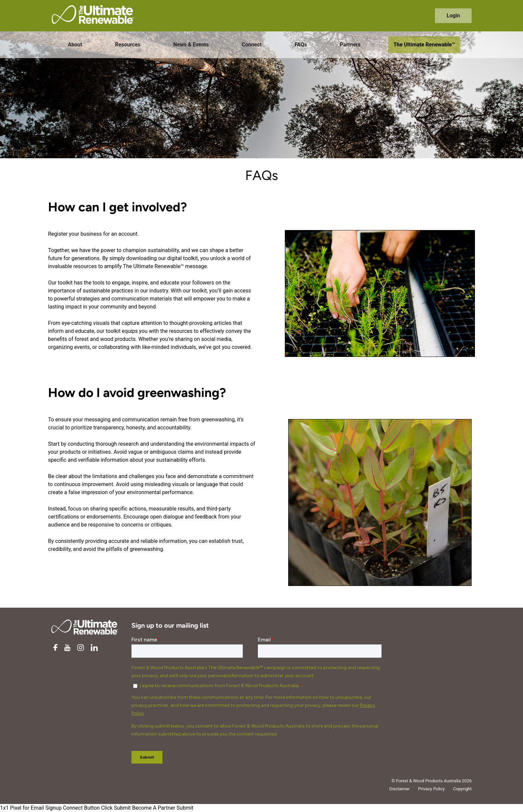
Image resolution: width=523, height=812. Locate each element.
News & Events (191, 45)
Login (453, 16)
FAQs (301, 45)
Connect (252, 45)
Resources (128, 45)
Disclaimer (399, 789)
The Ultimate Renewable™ (424, 45)
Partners (350, 45)
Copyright (462, 789)
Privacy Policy (431, 789)
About (75, 45)
